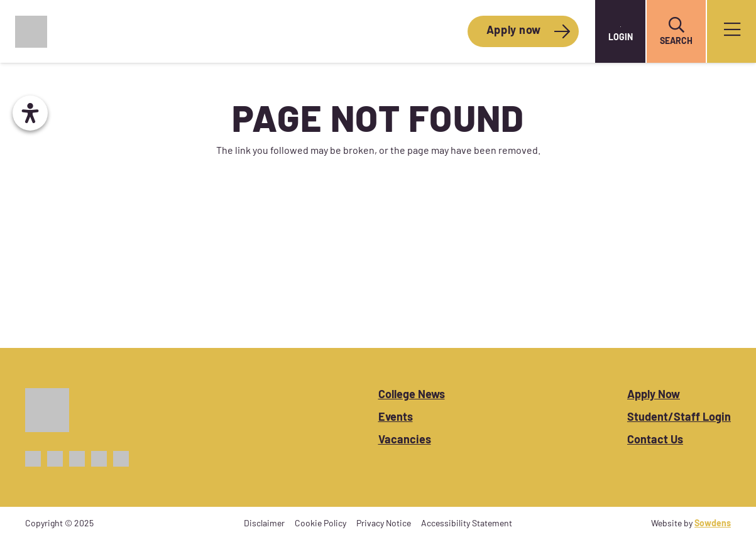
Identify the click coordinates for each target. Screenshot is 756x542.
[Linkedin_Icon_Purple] (121, 459)
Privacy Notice (384, 524)
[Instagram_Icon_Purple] (77, 459)
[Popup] (732, 32)
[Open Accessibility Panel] (30, 113)
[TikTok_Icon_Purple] (99, 459)
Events (396, 418)
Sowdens (713, 524)
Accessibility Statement (467, 524)
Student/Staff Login (679, 418)
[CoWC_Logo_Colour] (31, 32)
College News (412, 395)
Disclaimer (264, 524)
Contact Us (655, 441)
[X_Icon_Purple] (55, 459)
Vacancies (405, 441)
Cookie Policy (320, 524)
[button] (676, 25)
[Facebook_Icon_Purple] (33, 459)
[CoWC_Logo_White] (47, 410)
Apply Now (654, 395)
